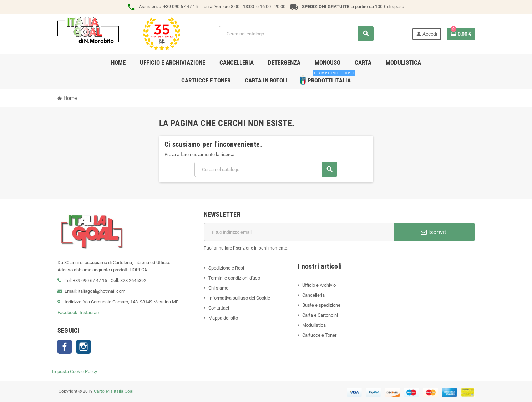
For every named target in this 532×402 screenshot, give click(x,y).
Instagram (90, 313)
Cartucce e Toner (319, 335)
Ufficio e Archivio (319, 285)
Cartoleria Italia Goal (114, 391)
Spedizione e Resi (226, 268)
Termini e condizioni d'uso (234, 278)
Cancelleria (313, 295)
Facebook (67, 313)
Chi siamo (218, 288)
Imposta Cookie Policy (75, 371)
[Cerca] (296, 34)
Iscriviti (434, 232)
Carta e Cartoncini (320, 315)
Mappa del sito (223, 318)
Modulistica (314, 325)
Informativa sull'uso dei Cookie (239, 298)
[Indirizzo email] (299, 232)
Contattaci (219, 308)
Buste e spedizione (321, 305)
